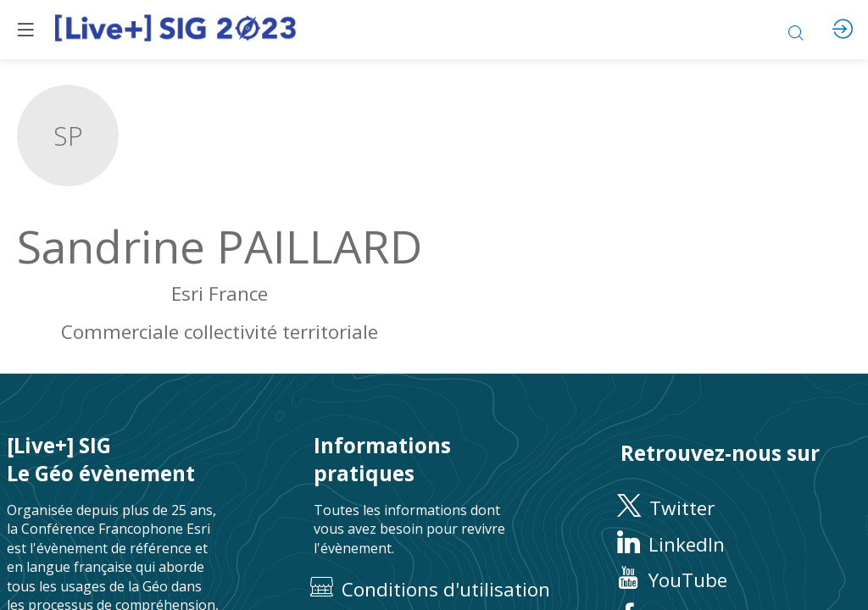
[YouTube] (741, 581)
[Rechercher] (796, 30)
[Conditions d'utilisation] (434, 590)
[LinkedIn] (741, 544)
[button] (25, 30)
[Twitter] (741, 509)
